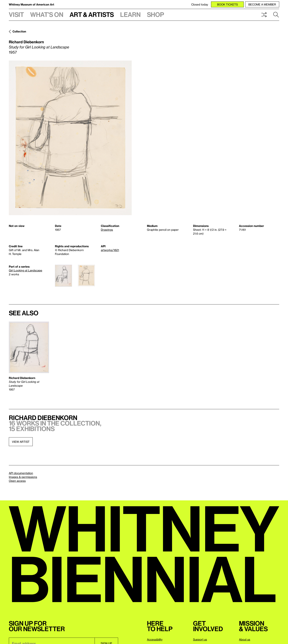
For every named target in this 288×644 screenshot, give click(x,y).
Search (276, 15)
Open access (17, 481)
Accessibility (155, 639)
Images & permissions (23, 477)
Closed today (200, 4)
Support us (200, 639)
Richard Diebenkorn (26, 42)
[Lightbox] (70, 138)
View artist (21, 442)
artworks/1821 (110, 250)
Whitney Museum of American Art (31, 4)
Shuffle (264, 15)
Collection (19, 31)
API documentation (21, 473)
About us (245, 639)
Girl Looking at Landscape (26, 270)
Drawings (107, 230)
